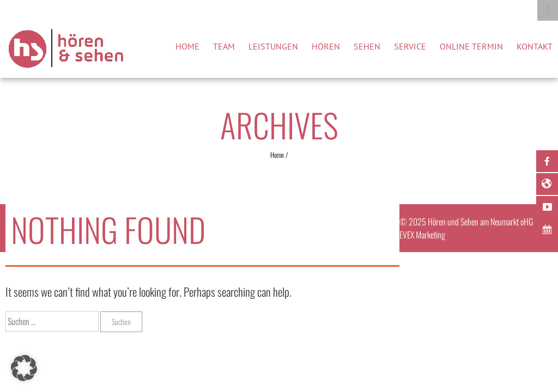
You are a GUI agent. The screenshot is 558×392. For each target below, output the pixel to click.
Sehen (367, 46)
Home (187, 46)
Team (224, 46)
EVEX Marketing (422, 235)
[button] (24, 368)
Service (410, 46)
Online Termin (471, 46)
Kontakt (535, 46)
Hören (326, 46)
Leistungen (273, 46)
